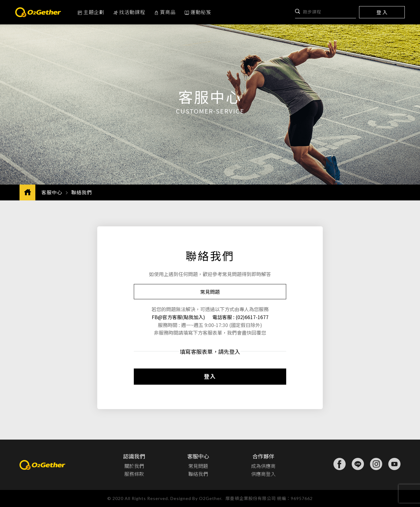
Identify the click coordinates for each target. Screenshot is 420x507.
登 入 (382, 12)
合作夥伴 (263, 456)
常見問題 (210, 292)
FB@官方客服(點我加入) (179, 317)
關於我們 (134, 466)
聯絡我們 (198, 474)
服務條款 (134, 474)
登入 (210, 376)
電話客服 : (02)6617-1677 (240, 317)
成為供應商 (263, 466)
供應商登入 (263, 474)
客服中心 (52, 192)
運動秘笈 (198, 12)
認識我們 (134, 456)
